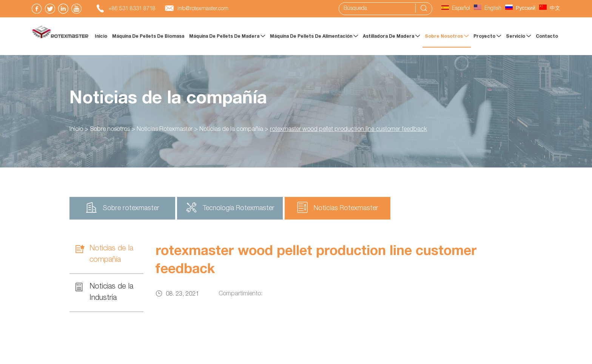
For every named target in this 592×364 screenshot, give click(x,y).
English (488, 9)
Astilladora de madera (391, 36)
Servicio (518, 36)
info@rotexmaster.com (203, 9)
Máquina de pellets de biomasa (148, 37)
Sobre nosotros (447, 36)
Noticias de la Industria (104, 292)
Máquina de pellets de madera (227, 36)
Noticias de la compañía (168, 100)
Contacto (547, 37)
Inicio (101, 37)
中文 (550, 9)
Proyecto (487, 36)
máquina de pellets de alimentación (314, 36)
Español (456, 9)
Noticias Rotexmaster (165, 130)
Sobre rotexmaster (123, 207)
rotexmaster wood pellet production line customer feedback (348, 130)
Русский (520, 9)
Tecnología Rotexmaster (230, 207)
